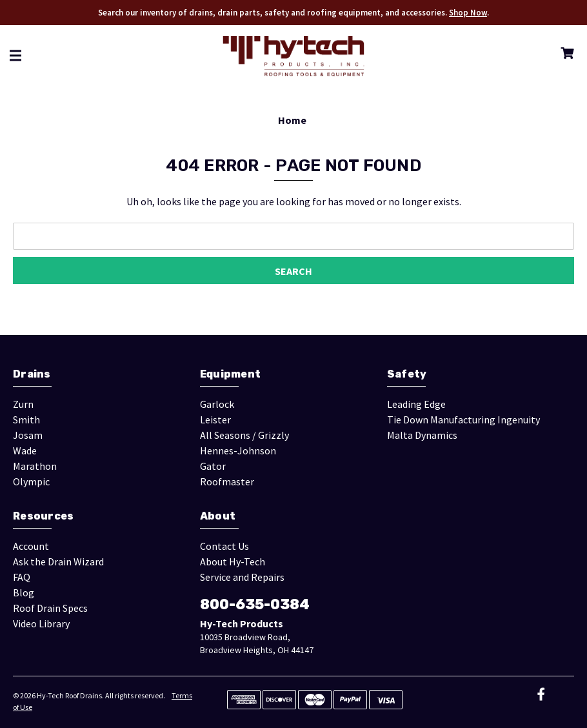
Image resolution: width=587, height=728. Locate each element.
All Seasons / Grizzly (244, 435)
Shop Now (468, 13)
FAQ (22, 577)
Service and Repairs (242, 577)
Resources (43, 516)
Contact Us (224, 546)
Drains (32, 374)
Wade (25, 450)
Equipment (230, 374)
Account (31, 546)
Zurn (23, 404)
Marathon (35, 466)
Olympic (31, 481)
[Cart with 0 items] (565, 55)
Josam (28, 435)
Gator (213, 466)
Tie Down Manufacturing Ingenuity (463, 420)
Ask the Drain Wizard (58, 561)
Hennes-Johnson (238, 450)
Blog (24, 592)
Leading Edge (416, 404)
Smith (26, 420)
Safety (407, 374)
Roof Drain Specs (50, 608)
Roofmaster (227, 481)
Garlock (217, 404)
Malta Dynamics (422, 435)
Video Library (41, 623)
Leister (215, 420)
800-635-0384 (255, 604)
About (218, 516)
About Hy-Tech (233, 561)
